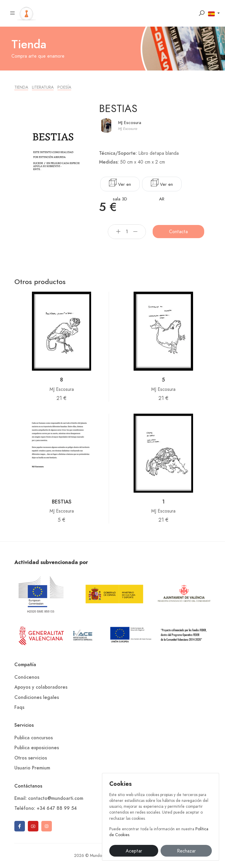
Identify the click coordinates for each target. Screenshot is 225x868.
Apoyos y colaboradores (41, 687)
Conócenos (27, 677)
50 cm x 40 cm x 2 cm (143, 162)
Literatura (43, 87)
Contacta (178, 232)
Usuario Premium (32, 768)
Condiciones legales (37, 697)
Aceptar (134, 851)
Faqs (19, 707)
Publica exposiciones (37, 748)
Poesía (64, 87)
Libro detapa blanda (158, 153)
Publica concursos (34, 738)
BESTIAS (62, 502)
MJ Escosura (130, 123)
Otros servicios (31, 758)
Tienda (21, 87)
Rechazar (186, 851)
